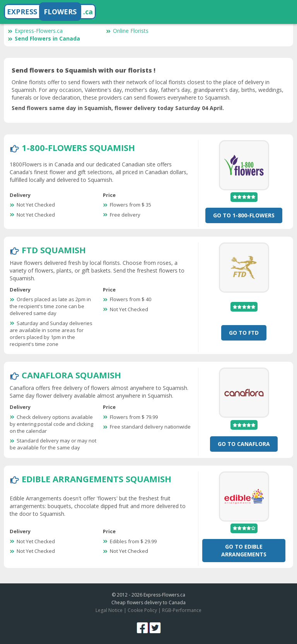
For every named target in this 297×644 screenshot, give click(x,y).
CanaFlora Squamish (71, 375)
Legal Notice (109, 610)
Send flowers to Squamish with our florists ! (84, 70)
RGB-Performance (182, 610)
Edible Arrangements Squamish (96, 479)
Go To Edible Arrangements (244, 550)
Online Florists (127, 31)
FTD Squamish (54, 250)
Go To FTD (244, 333)
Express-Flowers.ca (35, 31)
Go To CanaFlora (244, 444)
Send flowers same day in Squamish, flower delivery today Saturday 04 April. (118, 108)
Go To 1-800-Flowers (244, 215)
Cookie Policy (142, 610)
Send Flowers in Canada (44, 38)
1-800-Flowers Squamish (78, 147)
